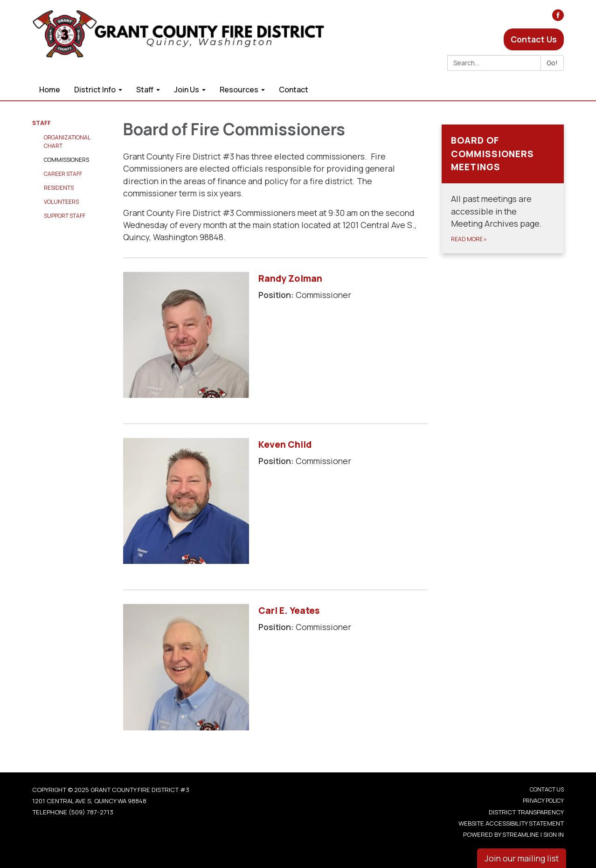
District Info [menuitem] (95, 90)
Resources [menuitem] (239, 90)
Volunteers (61, 202)
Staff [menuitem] (145, 90)
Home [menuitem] (50, 90)
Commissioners (66, 160)
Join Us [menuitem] (187, 90)
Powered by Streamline (501, 834)
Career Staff (63, 174)
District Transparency (526, 812)
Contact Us (534, 39)
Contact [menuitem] (294, 90)
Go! (552, 63)
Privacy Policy (543, 801)
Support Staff (65, 216)
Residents (59, 188)
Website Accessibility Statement (511, 823)
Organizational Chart (67, 142)
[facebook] (558, 18)
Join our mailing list (522, 858)
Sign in (554, 834)
